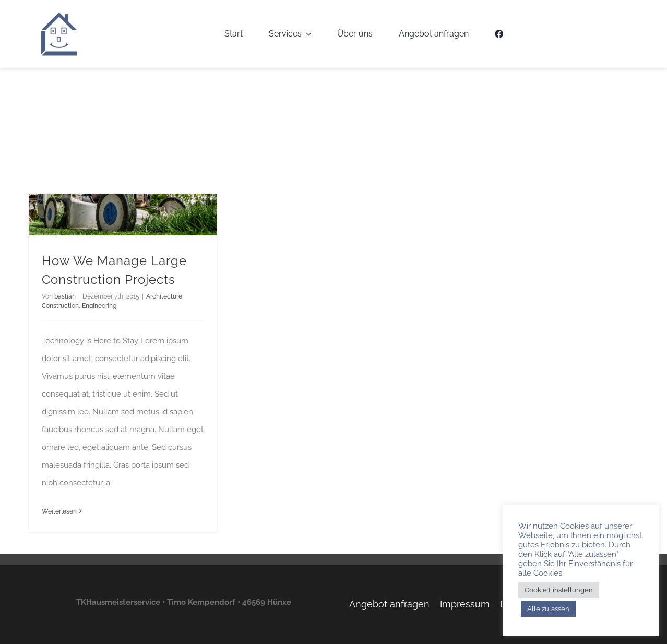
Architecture (164, 296)
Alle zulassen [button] (548, 609)
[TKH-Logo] (59, 15)
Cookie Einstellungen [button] (559, 590)
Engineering (99, 306)
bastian (65, 296)
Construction (60, 306)
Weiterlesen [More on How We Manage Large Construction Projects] (59, 511)
